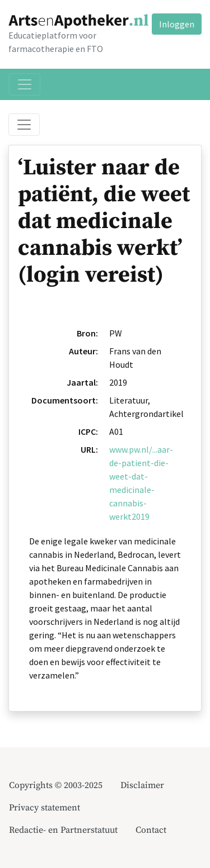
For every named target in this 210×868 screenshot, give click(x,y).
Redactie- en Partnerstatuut (63, 830)
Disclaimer (142, 785)
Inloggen (177, 24)
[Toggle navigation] (25, 84)
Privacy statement (45, 808)
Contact (151, 830)
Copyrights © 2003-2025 (56, 785)
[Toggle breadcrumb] (24, 125)
